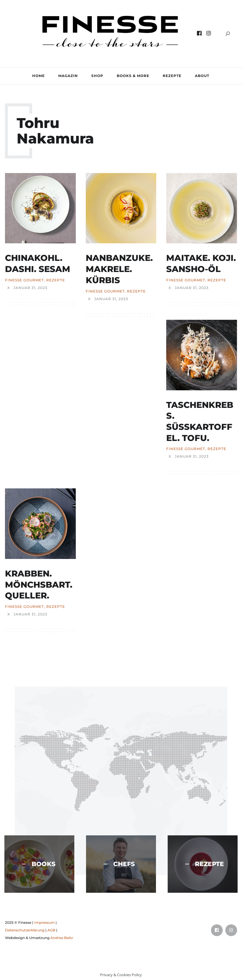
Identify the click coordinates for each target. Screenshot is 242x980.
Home (38, 76)
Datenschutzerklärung (25, 930)
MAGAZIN (68, 76)
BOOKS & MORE (133, 76)
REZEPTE (172, 76)
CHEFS (119, 864)
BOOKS (39, 864)
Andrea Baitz (62, 938)
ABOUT (202, 76)
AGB (51, 930)
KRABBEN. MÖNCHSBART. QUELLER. (39, 584)
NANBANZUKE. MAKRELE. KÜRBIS (119, 269)
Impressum (44, 922)
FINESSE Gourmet (24, 280)
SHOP (97, 76)
